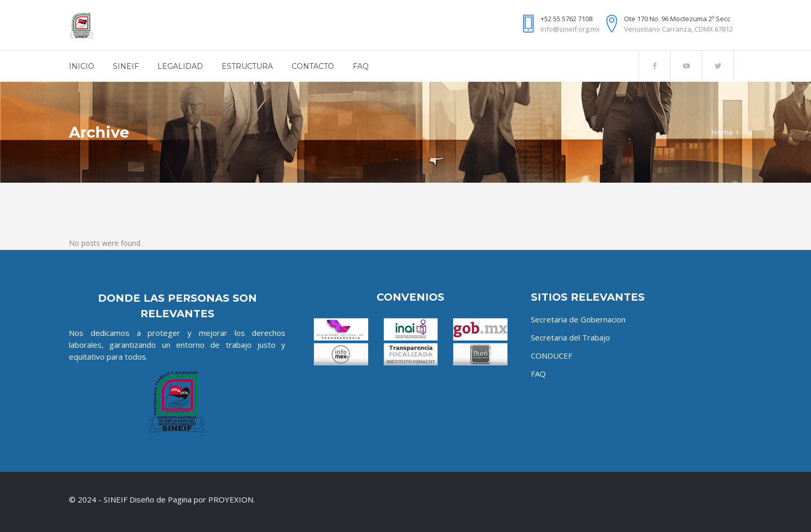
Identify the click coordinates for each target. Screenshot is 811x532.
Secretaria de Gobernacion (578, 319)
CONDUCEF (552, 356)
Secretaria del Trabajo (570, 337)
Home (722, 132)
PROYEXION (231, 499)
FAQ (538, 374)
